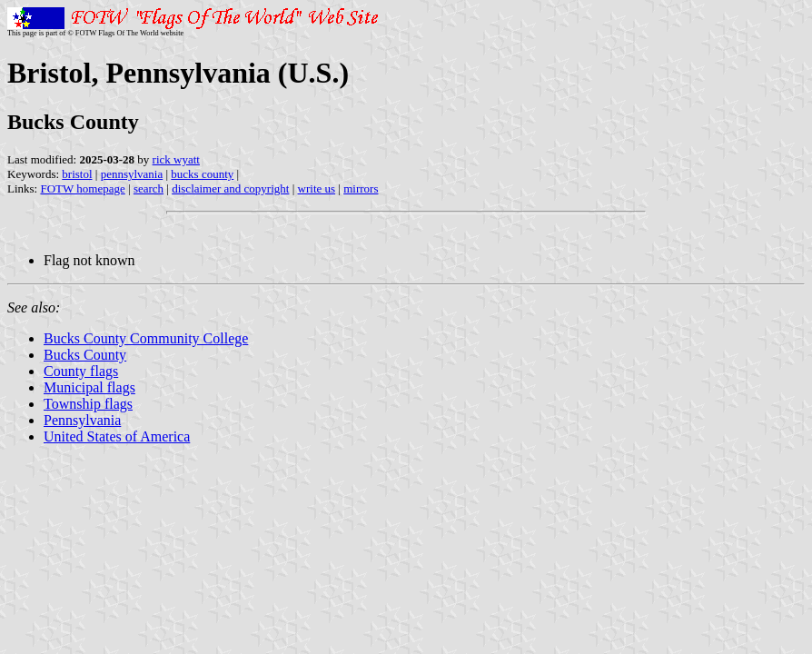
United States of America (117, 436)
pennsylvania (132, 174)
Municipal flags (89, 387)
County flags (81, 371)
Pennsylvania (82, 420)
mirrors (361, 188)
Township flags (88, 404)
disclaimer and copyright (230, 188)
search (149, 188)
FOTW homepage (82, 188)
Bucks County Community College (146, 338)
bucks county (202, 174)
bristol (77, 174)
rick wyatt (176, 159)
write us (317, 188)
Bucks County (85, 355)
